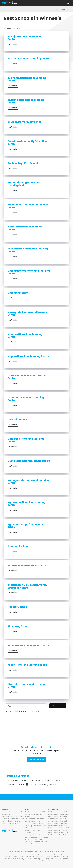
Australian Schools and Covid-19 (13, 819)
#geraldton (43, 784)
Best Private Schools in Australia (36, 842)
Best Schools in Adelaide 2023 (58, 823)
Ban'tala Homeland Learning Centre (29, 58)
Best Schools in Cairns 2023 (57, 835)
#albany (46, 780)
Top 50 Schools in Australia (34, 839)
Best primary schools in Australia (36, 837)
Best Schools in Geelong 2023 (58, 833)
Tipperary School (18, 607)
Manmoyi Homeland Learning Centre (25, 336)
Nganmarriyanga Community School (25, 526)
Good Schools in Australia (34, 823)
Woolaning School (18, 626)
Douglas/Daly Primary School (25, 122)
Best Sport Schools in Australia (13, 816)
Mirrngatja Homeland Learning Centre (26, 440)
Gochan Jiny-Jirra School (23, 163)
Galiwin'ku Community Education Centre (27, 143)
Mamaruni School (18, 293)
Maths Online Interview (10, 823)
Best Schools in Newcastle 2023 (59, 830)
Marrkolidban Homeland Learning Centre (27, 377)
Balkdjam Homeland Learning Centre (25, 38)
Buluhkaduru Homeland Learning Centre (27, 79)
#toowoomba (36, 780)
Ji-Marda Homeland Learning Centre (25, 228)
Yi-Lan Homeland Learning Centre (27, 665)
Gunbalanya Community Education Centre (28, 206)
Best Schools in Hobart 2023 (57, 821)
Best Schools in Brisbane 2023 (58, 816)
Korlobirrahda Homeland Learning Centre (28, 250)
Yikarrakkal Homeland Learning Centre (26, 686)
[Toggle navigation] (68, 3)
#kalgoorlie (22, 784)
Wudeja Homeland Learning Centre (28, 646)
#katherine (32, 784)
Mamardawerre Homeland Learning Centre (29, 272)
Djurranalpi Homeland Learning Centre (26, 101)
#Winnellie (13, 44)
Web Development (48, 860)
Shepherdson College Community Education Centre (27, 586)
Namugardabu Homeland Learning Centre (28, 482)
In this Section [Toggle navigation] (63, 10)
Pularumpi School (18, 546)
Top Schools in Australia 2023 (35, 812)
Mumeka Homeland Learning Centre (29, 461)
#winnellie (24, 780)
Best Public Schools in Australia (36, 844)
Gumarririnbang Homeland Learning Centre (24, 184)
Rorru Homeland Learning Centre (27, 566)
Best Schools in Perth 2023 (57, 819)
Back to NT (17, 29)
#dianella (53, 784)
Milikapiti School (17, 420)
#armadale (56, 780)
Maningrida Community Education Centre (28, 313)
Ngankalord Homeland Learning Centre (26, 504)
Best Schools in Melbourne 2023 (59, 814)
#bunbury (11, 784)
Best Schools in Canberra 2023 (58, 828)
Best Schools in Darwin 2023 (57, 826)
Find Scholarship (36, 760)
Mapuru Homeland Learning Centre (28, 356)
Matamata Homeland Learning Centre (26, 399)
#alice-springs (13, 780)
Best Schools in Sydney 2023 (58, 812)
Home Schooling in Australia (12, 821)
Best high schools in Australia (35, 835)
